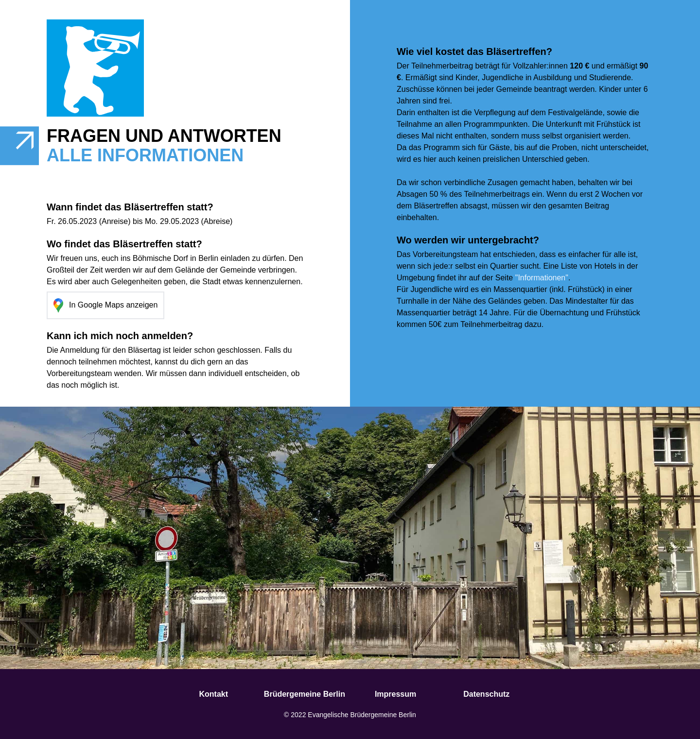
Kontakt (213, 694)
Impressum (395, 694)
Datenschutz (486, 694)
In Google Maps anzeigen (105, 305)
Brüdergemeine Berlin (305, 694)
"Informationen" (542, 278)
